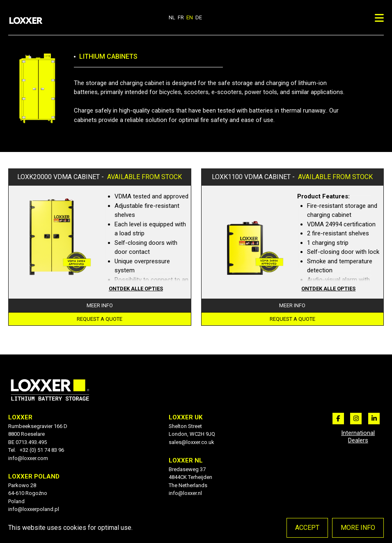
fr (181, 17)
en (190, 17)
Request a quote (100, 319)
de (199, 17)
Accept (307, 528)
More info (358, 528)
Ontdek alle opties (136, 289)
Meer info (100, 305)
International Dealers (358, 437)
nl (172, 17)
